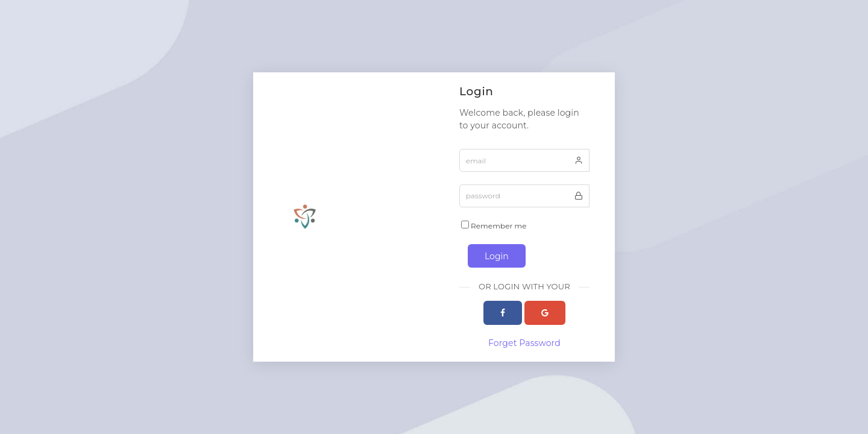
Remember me (494, 225)
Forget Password (524, 343)
